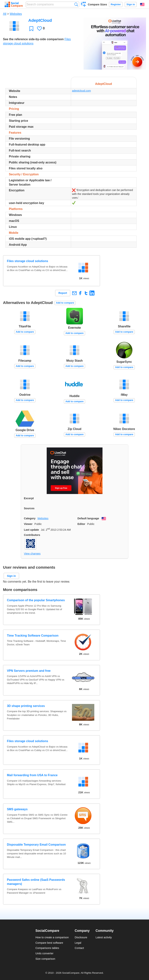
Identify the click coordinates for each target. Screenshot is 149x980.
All (5, 14)
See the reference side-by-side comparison (33, 39)
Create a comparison (83, 5)
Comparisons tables (47, 948)
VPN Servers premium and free (29, 671)
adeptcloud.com (81, 91)
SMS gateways (17, 809)
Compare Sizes (97, 4)
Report (63, 293)
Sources (29, 508)
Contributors (32, 535)
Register (116, 4)
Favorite (31, 29)
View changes (32, 554)
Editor (81, 524)
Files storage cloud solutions (27, 261)
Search (76, 4)
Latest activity (104, 937)
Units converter (44, 953)
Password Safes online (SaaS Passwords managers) (36, 882)
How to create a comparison (52, 937)
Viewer (28, 524)
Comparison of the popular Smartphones (36, 600)
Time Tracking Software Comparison (33, 636)
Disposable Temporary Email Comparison (36, 845)
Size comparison (45, 959)
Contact (79, 948)
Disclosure (81, 937)
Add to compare (65, 303)
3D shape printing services (26, 706)
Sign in (131, 4)
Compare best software (49, 943)
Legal (78, 943)
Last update (32, 530)
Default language (88, 518)
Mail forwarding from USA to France (32, 775)
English (142, 4)
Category (30, 518)
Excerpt (29, 498)
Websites (16, 14)
